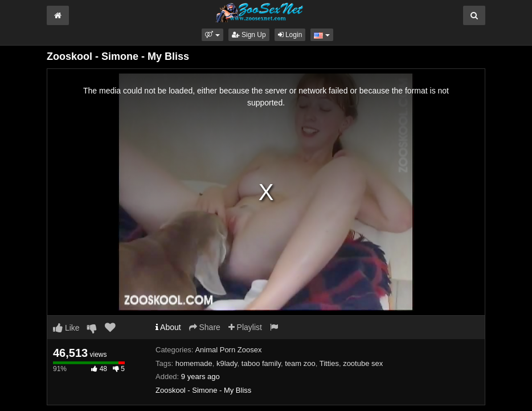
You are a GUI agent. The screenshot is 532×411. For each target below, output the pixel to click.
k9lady (227, 363)
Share (205, 327)
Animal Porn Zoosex (228, 350)
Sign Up (249, 35)
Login (290, 35)
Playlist (245, 327)
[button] (212, 35)
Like (66, 328)
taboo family (261, 363)
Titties (329, 363)
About (168, 327)
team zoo (300, 363)
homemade (194, 363)
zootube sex (363, 363)
